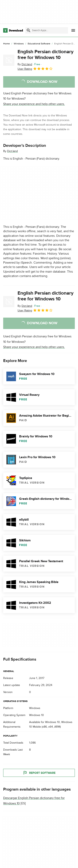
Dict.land (12, 151)
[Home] (6, 44)
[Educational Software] (39, 44)
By (25, 64)
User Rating (35, 69)
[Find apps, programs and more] (47, 30)
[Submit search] (29, 30)
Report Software (39, 773)
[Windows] (19, 44)
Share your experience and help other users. (34, 104)
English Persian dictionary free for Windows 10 (45, 55)
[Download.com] (13, 30)
